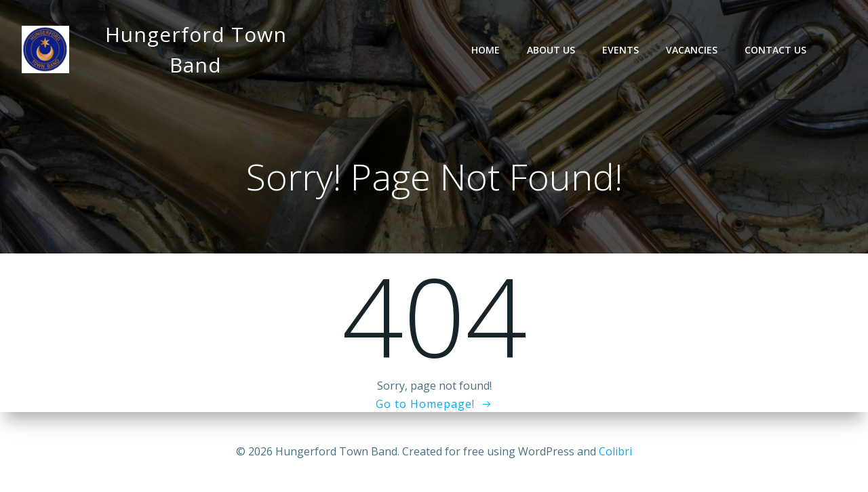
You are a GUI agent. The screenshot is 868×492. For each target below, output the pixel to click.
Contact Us (775, 50)
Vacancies (692, 50)
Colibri (615, 451)
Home (486, 50)
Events (620, 50)
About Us (551, 50)
